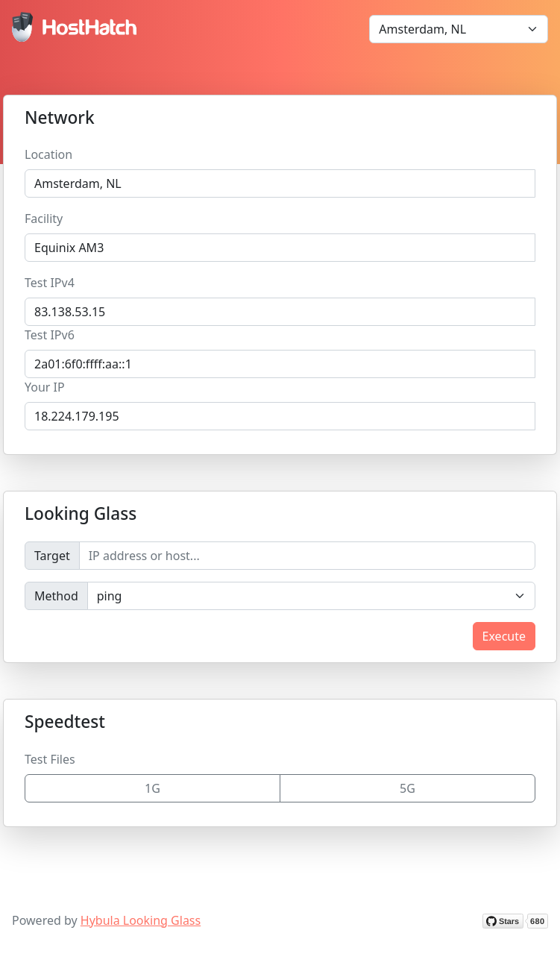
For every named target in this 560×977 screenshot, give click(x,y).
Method (56, 596)
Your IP (45, 387)
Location (48, 154)
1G (152, 788)
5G (408, 788)
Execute (504, 636)
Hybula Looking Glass (141, 920)
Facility (44, 219)
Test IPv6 (50, 335)
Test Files (50, 759)
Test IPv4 (50, 283)
